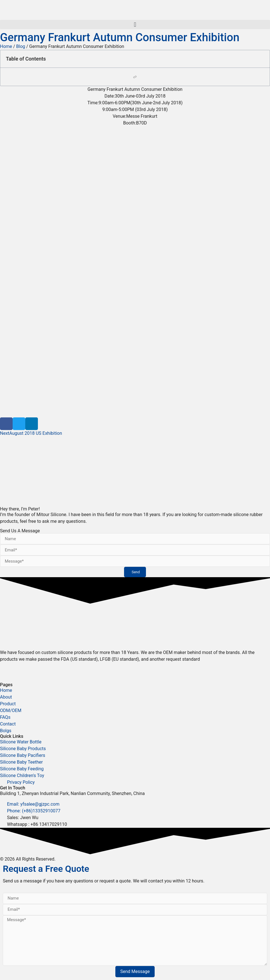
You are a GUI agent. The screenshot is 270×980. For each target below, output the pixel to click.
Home (6, 46)
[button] (135, 25)
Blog (21, 46)
